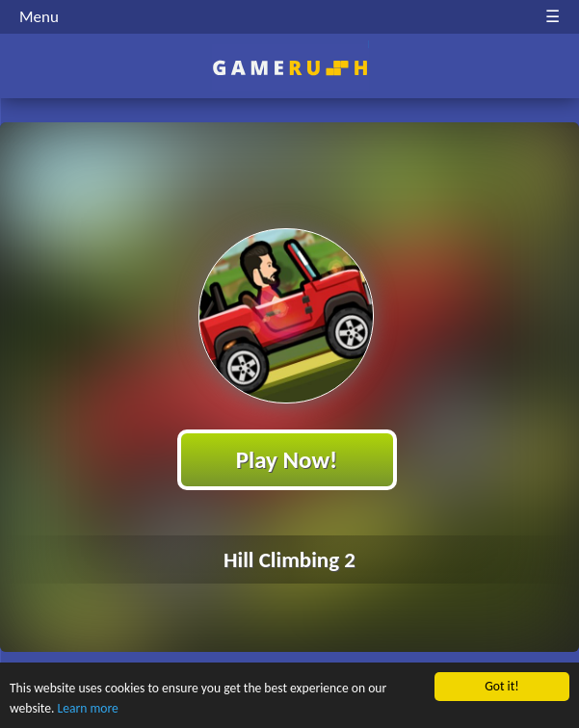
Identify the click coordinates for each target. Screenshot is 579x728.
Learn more (88, 709)
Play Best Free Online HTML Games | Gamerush (289, 68)
